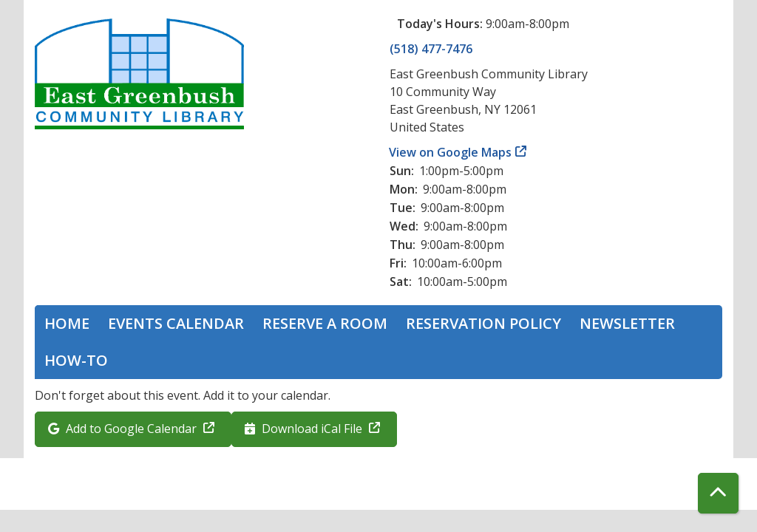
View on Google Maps (451, 152)
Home (67, 323)
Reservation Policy (483, 323)
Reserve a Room (325, 323)
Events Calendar (176, 323)
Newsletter (627, 323)
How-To (76, 360)
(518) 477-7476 (431, 49)
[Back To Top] (718, 493)
